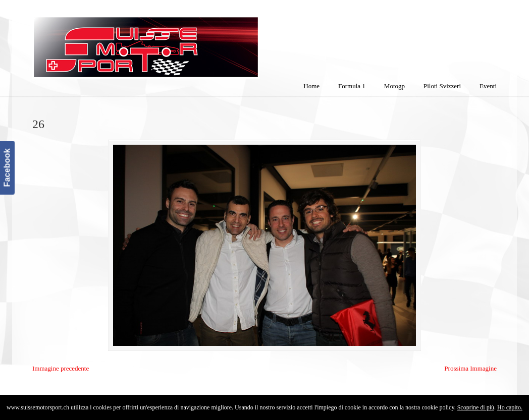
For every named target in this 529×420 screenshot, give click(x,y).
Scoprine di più (476, 407)
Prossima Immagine (470, 368)
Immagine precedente (61, 368)
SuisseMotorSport (188, 41)
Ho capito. (510, 407)
